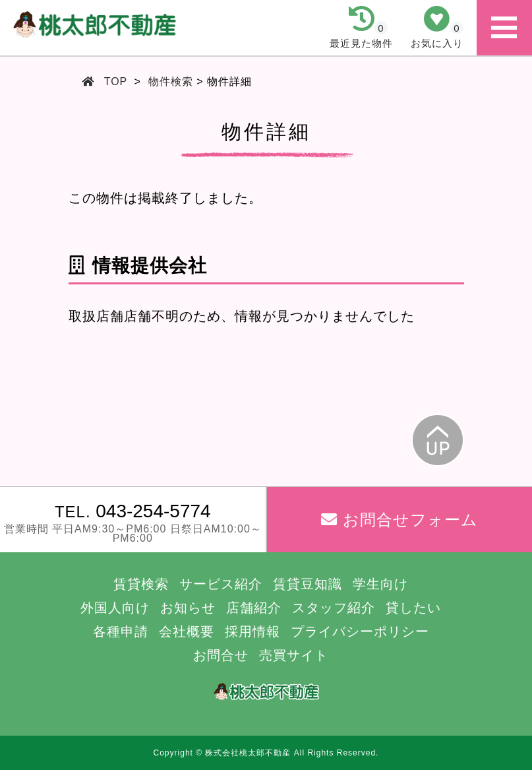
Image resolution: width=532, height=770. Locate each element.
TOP (116, 81)
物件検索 (171, 81)
